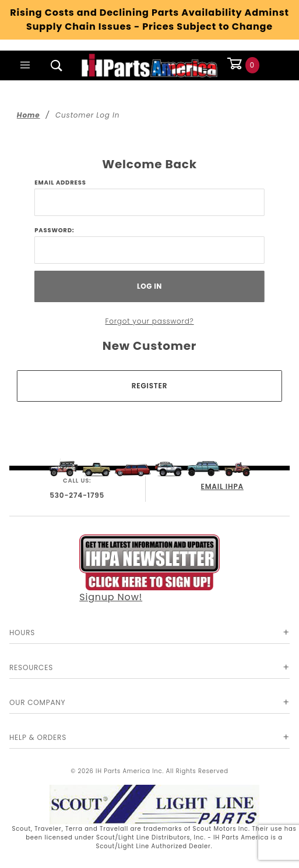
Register (149, 386)
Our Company (37, 702)
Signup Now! (149, 569)
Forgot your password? (149, 321)
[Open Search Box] (57, 65)
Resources (31, 667)
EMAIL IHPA (222, 486)
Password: (54, 230)
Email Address (60, 183)
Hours (22, 633)
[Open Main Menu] (25, 65)
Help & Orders (38, 737)
